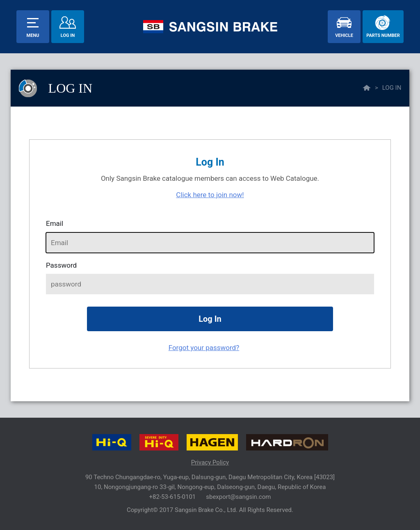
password (61, 265)
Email (55, 223)
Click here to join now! (210, 195)
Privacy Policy (210, 462)
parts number (383, 35)
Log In (68, 35)
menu (33, 35)
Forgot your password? (204, 348)
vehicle (344, 35)
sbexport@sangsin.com (238, 497)
